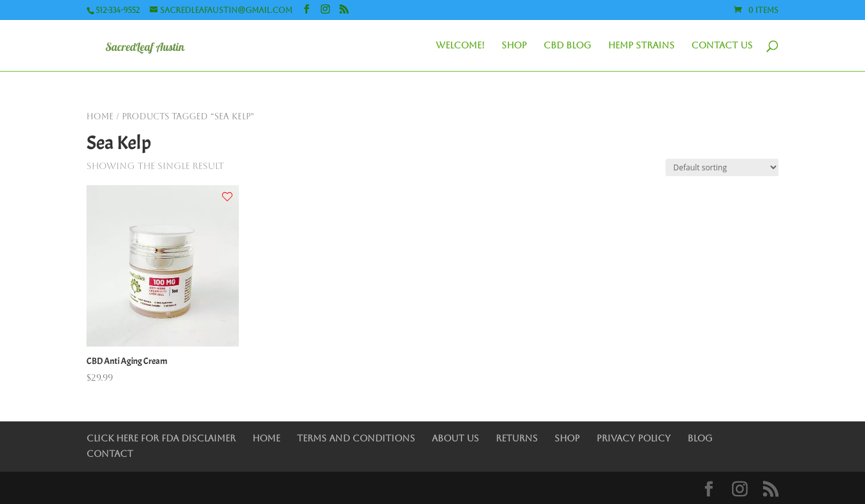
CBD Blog (567, 45)
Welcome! (460, 45)
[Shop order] (722, 167)
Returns (517, 438)
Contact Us (722, 45)
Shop (514, 45)
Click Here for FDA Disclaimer (161, 438)
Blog (700, 438)
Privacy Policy (634, 438)
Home (100, 116)
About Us (455, 438)
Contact (110, 454)
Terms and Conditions (356, 438)
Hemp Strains (641, 45)
